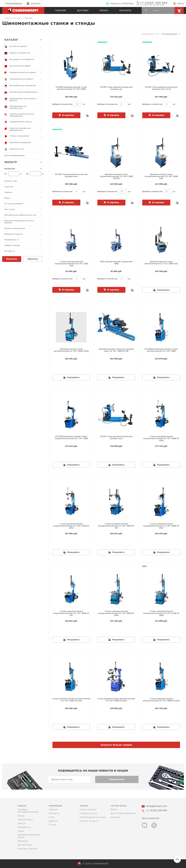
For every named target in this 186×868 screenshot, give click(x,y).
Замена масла (25, 820)
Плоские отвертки (28, 849)
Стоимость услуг (89, 813)
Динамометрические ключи (29, 836)
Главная (53, 809)
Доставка (83, 10)
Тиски (21, 831)
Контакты (125, 10)
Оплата (104, 10)
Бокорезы (23, 841)
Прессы (22, 823)
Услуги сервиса (88, 809)
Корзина (115, 817)
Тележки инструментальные (28, 811)
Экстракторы (25, 845)
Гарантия (60, 10)
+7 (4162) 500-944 (151, 3)
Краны (21, 816)
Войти (178, 3)
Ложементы (24, 827)
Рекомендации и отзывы (93, 817)
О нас (52, 817)
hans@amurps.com (157, 806)
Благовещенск (13, 3)
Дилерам (34, 3)
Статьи (52, 825)
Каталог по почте (89, 821)
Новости (53, 821)
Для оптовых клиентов (123, 813)
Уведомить (163, 290)
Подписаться (117, 779)
